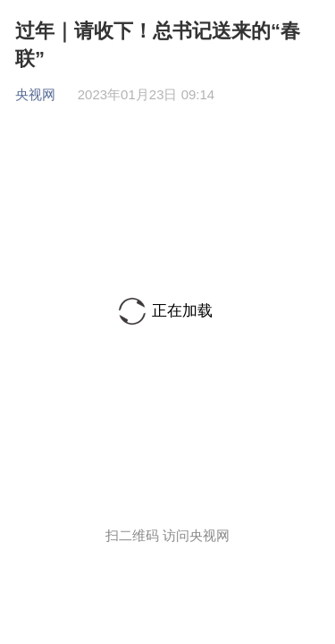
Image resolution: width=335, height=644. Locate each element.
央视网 (35, 94)
